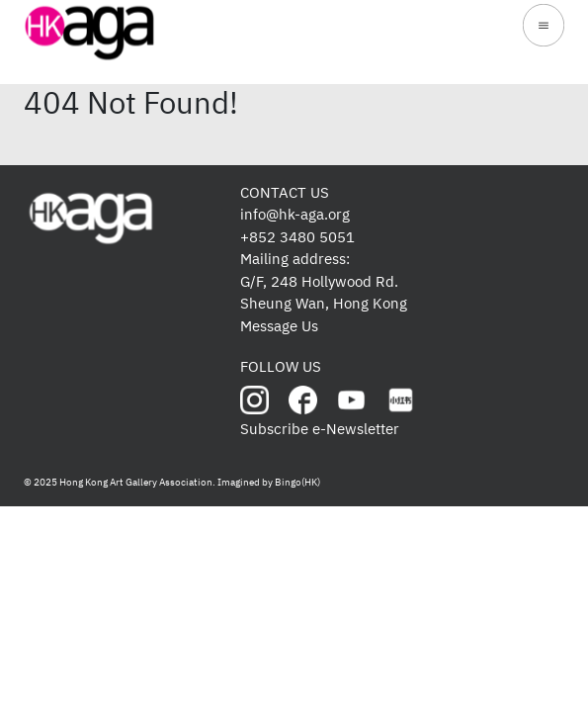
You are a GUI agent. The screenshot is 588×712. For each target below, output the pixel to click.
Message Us (279, 326)
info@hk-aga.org (295, 214)
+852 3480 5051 (297, 237)
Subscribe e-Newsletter (320, 429)
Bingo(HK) (297, 482)
